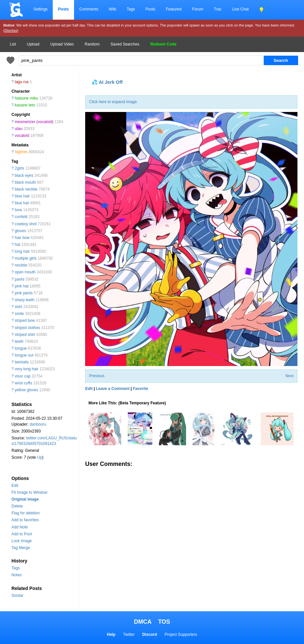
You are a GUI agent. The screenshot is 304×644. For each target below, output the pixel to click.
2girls (19, 168)
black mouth (25, 182)
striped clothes (27, 328)
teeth (19, 341)
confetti (21, 217)
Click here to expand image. (114, 102)
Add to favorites (25, 520)
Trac (218, 9)
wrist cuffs (23, 383)
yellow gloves (26, 390)
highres (21, 152)
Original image (25, 499)
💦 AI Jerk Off (107, 82)
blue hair (22, 196)
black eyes (24, 175)
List (13, 44)
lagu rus (22, 82)
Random (92, 44)
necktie (21, 265)
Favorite (140, 389)
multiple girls (26, 258)
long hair (22, 251)
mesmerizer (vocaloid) (34, 122)
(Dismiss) (11, 30)
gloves (20, 231)
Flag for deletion (26, 513)
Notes (17, 575)
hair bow (22, 238)
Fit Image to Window (29, 492)
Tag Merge (21, 548)
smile (19, 314)
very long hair (27, 369)
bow (18, 210)
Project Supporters (181, 635)
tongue (21, 348)
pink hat (22, 286)
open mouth (25, 272)
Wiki (113, 9)
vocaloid (22, 136)
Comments (89, 9)
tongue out (24, 355)
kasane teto (25, 105)
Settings (40, 9)
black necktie (26, 189)
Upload (33, 44)
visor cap (23, 376)
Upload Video (62, 44)
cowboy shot (26, 224)
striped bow (25, 321)
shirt (19, 307)
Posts (63, 9)
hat (18, 245)
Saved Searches (125, 44)
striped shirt (25, 335)
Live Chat (240, 9)
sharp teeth (25, 300)
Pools (150, 9)
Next (289, 376)
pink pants (24, 293)
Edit (15, 486)
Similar (18, 596)
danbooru (38, 424)
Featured (174, 9)
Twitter (129, 635)
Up (39, 457)
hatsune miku (26, 98)
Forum (198, 9)
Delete (17, 506)
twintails (22, 362)
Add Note (20, 527)
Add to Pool (22, 534)
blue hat (22, 203)
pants (19, 279)
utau (19, 129)
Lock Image (22, 541)
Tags (131, 9)
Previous (97, 376)
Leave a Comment (113, 389)
